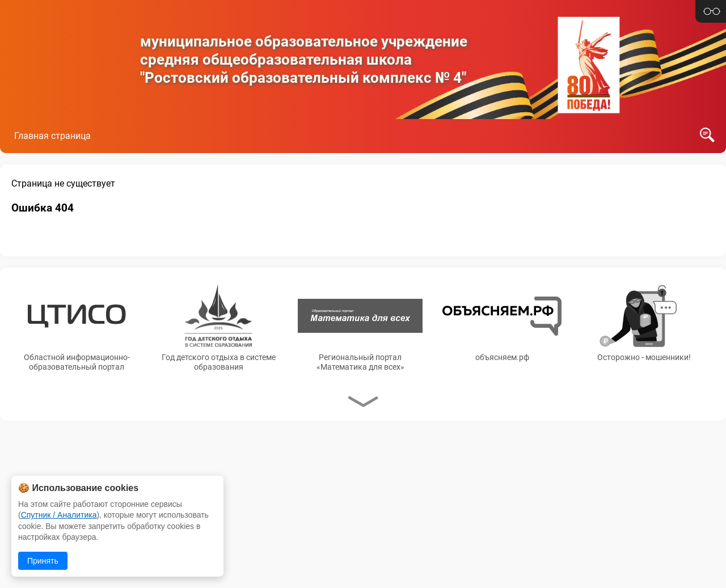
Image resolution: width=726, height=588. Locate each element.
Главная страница (52, 136)
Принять (43, 561)
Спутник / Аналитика (59, 515)
